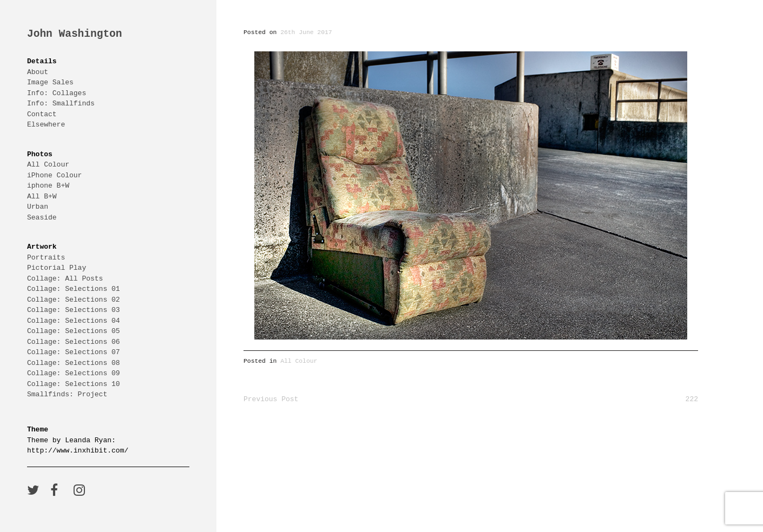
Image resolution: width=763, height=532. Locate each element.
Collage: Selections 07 (74, 352)
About (38, 72)
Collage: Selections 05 (74, 331)
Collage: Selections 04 (74, 321)
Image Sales (50, 82)
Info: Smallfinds (61, 103)
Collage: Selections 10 (74, 384)
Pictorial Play (57, 268)
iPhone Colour (54, 175)
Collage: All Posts (65, 278)
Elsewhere (46, 124)
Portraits (46, 257)
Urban (38, 207)
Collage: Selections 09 (74, 373)
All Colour (48, 164)
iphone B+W (48, 185)
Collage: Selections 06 (74, 342)
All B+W (42, 196)
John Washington (75, 34)
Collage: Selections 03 (74, 310)
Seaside (42, 217)
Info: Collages (57, 93)
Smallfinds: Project (67, 394)
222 (692, 399)
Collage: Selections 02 (74, 300)
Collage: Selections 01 (74, 289)
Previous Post (271, 399)
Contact (42, 114)
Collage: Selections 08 (74, 363)
